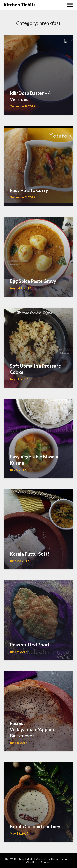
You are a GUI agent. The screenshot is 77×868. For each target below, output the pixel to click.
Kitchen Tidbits (20, 5)
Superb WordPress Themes (49, 861)
